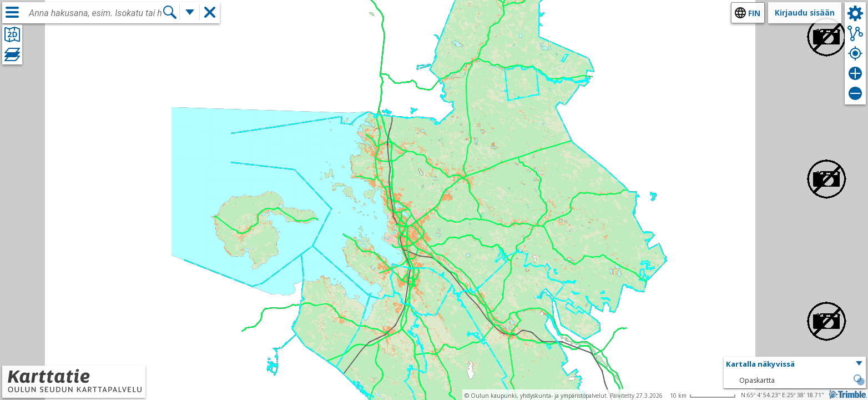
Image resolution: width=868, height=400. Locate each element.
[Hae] (170, 12)
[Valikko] (12, 12)
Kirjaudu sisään (805, 12)
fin (754, 13)
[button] (795, 364)
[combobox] (95, 13)
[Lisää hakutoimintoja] (190, 12)
